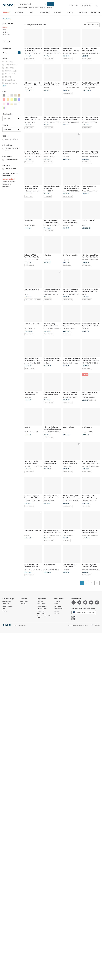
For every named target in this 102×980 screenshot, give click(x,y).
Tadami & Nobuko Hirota (90, 191)
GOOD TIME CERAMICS (71, 122)
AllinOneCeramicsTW (31, 432)
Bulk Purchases (42, 604)
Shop (4, 30)
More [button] (4, 86)
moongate (28, 397)
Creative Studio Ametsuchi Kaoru (73, 363)
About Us (57, 601)
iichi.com (57, 614)
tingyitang (66, 260)
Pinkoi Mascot (58, 609)
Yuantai (27, 294)
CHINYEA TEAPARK (88, 397)
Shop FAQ (23, 604)
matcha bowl (7, 184)
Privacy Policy (41, 611)
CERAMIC (85, 329)
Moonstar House (68, 225)
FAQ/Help (40, 601)
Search (50, 4)
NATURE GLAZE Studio (35, 53)
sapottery (66, 157)
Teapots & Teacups (9, 182)
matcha (5, 189)
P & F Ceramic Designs (51, 294)
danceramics (67, 432)
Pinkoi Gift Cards (7, 606)
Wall (4, 609)
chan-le (84, 294)
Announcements (42, 606)
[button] (19, 53)
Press (56, 604)
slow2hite (47, 88)
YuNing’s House (30, 122)
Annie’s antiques (30, 225)
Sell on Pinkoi (73, 5)
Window (5, 32)
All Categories (7, 19)
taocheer (46, 363)
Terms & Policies (42, 609)
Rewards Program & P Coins (44, 617)
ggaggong (6, 186)
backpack (49, 8)
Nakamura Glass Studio (32, 191)
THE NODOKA (48, 191)
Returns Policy (41, 614)
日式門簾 (31, 8)
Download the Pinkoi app (84, 612)
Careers (57, 611)
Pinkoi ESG (58, 606)
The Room (47, 260)
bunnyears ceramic (69, 329)
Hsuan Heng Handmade (90, 88)
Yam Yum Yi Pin (30, 329)
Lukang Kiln (28, 88)
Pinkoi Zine (6, 35)
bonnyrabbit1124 (87, 432)
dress (37, 8)
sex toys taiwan (22, 8)
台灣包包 (43, 8)
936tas (84, 225)
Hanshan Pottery (49, 157)
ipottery (46, 397)
